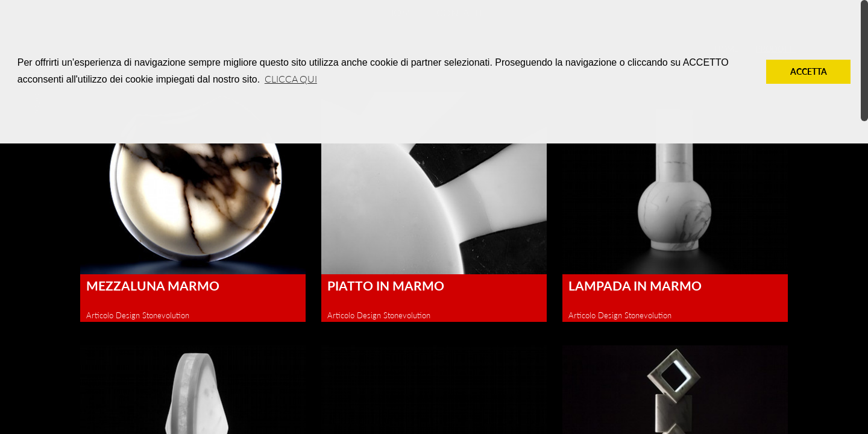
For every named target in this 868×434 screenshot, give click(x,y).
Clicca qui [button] (291, 79)
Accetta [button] (809, 71)
